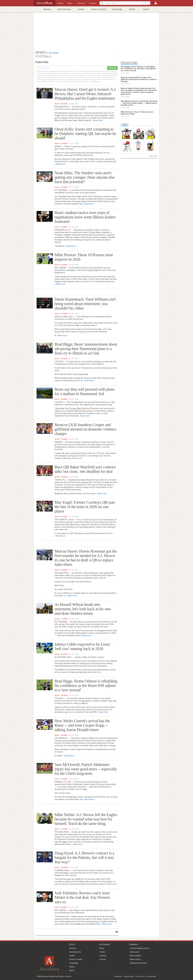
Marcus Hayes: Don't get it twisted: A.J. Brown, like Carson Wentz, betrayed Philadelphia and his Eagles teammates (85, 94)
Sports (146, 9)
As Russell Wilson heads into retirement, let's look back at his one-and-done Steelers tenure (83, 609)
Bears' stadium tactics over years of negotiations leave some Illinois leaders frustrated (85, 217)
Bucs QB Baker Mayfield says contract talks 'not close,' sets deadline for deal (85, 469)
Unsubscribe (151, 976)
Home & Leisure (98, 9)
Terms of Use (140, 976)
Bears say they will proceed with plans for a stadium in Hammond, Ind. (84, 391)
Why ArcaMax (135, 956)
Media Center (135, 959)
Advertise (118, 976)
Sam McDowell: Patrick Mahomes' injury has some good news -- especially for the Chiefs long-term (86, 769)
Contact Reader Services (140, 948)
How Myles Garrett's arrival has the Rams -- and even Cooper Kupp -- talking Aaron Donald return (82, 725)
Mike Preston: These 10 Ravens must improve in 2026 (84, 257)
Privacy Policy (128, 976)
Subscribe (112, 68)
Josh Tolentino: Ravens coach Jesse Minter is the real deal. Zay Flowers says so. (82, 897)
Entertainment (64, 9)
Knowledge (117, 9)
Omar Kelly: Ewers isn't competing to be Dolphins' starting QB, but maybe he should (85, 134)
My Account (135, 952)
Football (64, 104)
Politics (132, 9)
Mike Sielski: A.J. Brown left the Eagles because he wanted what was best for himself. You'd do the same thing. (86, 819)
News (102, 948)
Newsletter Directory (138, 963)
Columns (103, 956)
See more (153, 156)
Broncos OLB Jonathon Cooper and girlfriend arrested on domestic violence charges (85, 429)
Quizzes (103, 959)
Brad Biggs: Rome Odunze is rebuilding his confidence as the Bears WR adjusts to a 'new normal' (86, 685)
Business (47, 9)
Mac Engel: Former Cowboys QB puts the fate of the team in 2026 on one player (85, 507)
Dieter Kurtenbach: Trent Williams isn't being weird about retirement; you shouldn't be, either (85, 304)
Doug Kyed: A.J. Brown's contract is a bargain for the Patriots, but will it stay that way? (84, 857)
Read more (98, 120)
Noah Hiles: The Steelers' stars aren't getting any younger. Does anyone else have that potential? (85, 177)
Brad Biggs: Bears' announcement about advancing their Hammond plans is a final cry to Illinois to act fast (86, 349)
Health (81, 9)
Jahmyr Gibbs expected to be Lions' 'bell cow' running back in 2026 (82, 646)
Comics (102, 952)
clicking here (95, 81)
